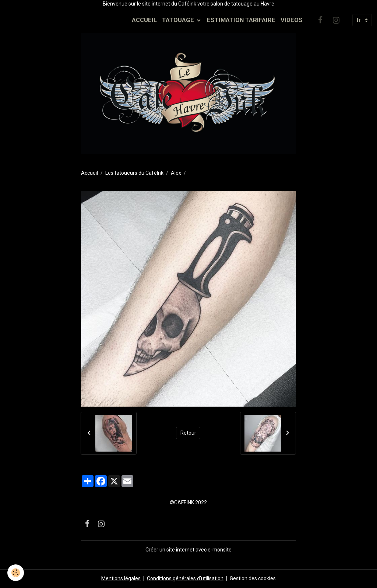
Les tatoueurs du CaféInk (134, 173)
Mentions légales (121, 578)
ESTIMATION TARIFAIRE (241, 20)
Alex (176, 173)
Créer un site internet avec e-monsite (188, 550)
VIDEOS (292, 20)
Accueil (89, 173)
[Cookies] (16, 573)
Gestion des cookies (253, 578)
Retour (188, 433)
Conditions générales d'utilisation (185, 578)
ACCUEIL (144, 20)
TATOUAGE (179, 20)
